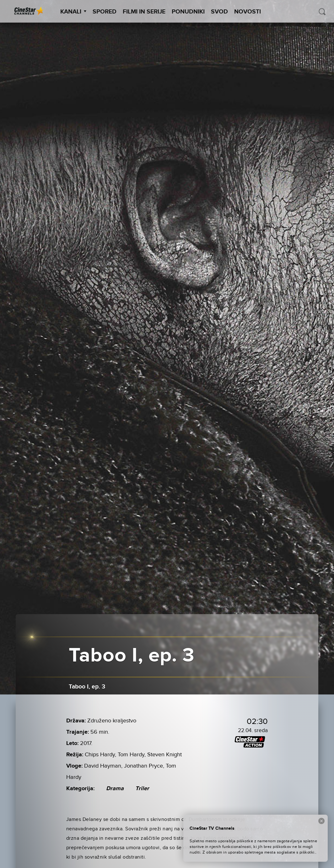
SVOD (219, 12)
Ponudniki (188, 12)
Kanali (73, 12)
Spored (105, 12)
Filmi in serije (144, 12)
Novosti (248, 12)
